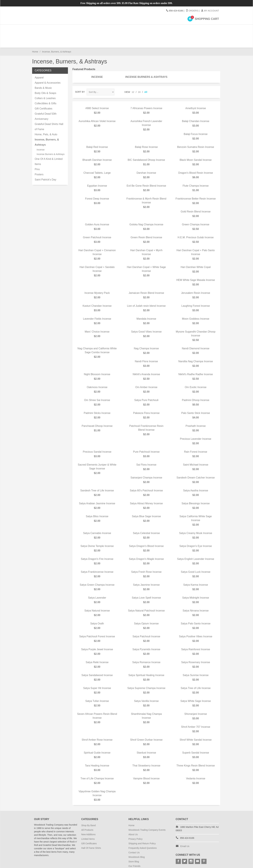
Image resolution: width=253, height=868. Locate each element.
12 (133, 78)
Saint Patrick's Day (46, 165)
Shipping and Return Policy (142, 829)
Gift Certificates (43, 94)
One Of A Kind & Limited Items (49, 147)
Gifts (134, 29)
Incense (157, 29)
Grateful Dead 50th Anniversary (46, 102)
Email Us (185, 832)
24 (139, 78)
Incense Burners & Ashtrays (146, 63)
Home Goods (111, 29)
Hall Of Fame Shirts (91, 834)
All (146, 78)
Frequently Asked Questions (143, 834)
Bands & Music (43, 74)
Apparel (66, 29)
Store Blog (134, 847)
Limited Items (88, 825)
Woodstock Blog (137, 843)
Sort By (80, 78)
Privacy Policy (135, 825)
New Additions (89, 820)
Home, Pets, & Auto (46, 120)
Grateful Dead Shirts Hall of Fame (49, 112)
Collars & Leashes (45, 84)
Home (35, 37)
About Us (133, 820)
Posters (179, 29)
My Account (210, 11)
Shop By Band (43, 29)
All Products (87, 816)
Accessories (89, 29)
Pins (202, 29)
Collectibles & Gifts (46, 89)
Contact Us (134, 838)
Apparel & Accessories (48, 69)
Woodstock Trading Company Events (147, 816)
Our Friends (134, 852)
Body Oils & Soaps (45, 79)
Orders (192, 11)
